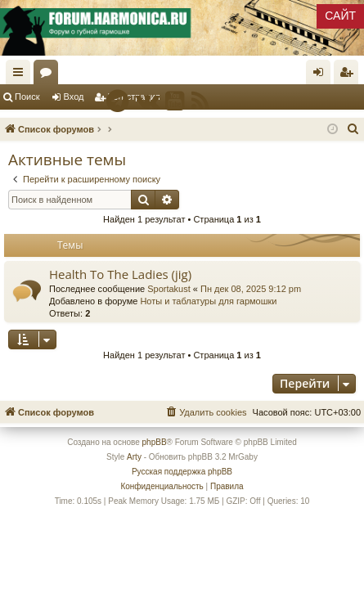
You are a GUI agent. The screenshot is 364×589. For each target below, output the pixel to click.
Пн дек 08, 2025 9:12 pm (251, 289)
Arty (134, 457)
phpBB (155, 442)
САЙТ (340, 16)
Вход (74, 97)
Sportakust (169, 289)
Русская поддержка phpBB (182, 472)
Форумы (49, 75)
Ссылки (21, 75)
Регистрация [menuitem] (349, 75)
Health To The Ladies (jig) (120, 274)
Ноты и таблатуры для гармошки (208, 301)
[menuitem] (353, 129)
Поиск (27, 97)
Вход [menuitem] (322, 75)
